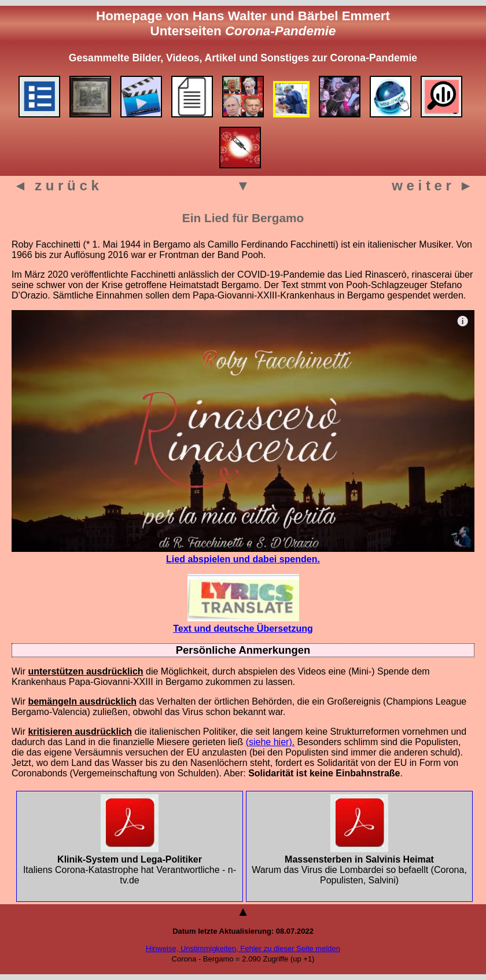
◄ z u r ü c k (56, 185)
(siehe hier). (270, 742)
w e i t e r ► (432, 185)
